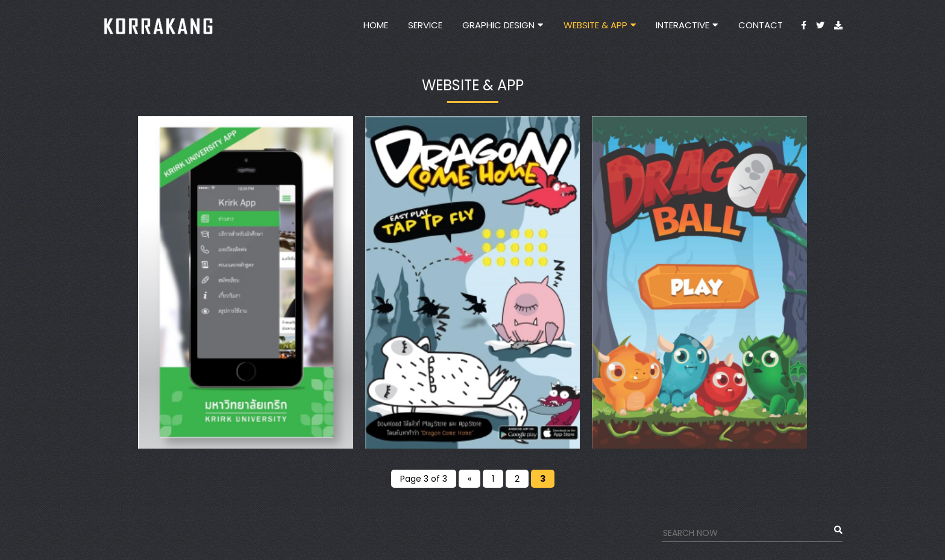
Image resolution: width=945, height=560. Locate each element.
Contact (761, 25)
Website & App (595, 25)
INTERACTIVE (683, 25)
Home (376, 25)
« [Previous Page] (469, 479)
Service (425, 25)
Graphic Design (498, 25)
